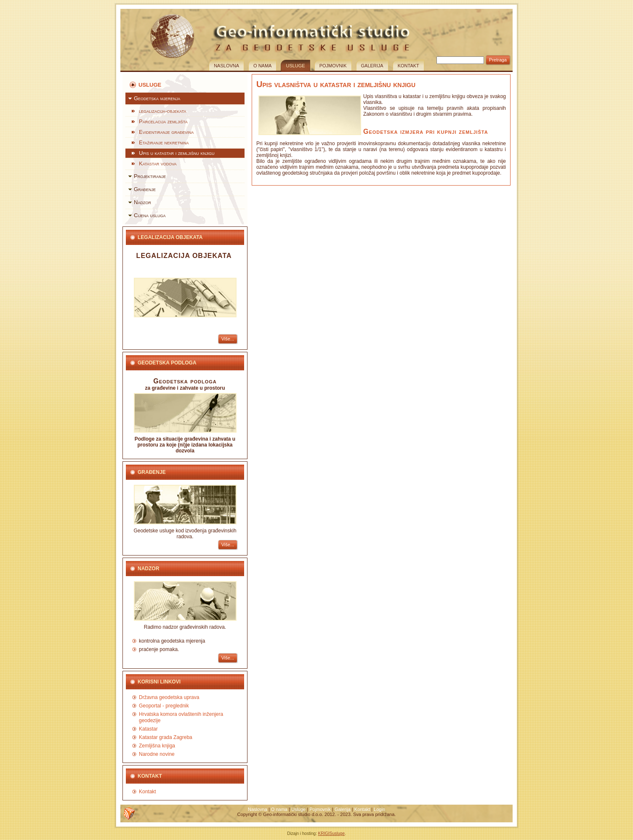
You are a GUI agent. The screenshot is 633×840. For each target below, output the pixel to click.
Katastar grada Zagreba (166, 737)
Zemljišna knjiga (157, 746)
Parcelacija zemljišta (163, 121)
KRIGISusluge (331, 833)
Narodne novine (157, 754)
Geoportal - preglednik (164, 706)
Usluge (295, 66)
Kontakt (408, 66)
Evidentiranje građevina (166, 132)
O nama (262, 66)
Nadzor (142, 202)
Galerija (372, 66)
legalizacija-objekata (163, 111)
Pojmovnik (333, 66)
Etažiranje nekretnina (164, 142)
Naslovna (226, 66)
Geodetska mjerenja (157, 98)
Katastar (148, 729)
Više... (228, 339)
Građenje (145, 189)
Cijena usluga (150, 215)
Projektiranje (150, 176)
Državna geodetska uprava (169, 697)
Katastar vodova (158, 163)
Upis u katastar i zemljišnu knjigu (177, 153)
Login (379, 809)
